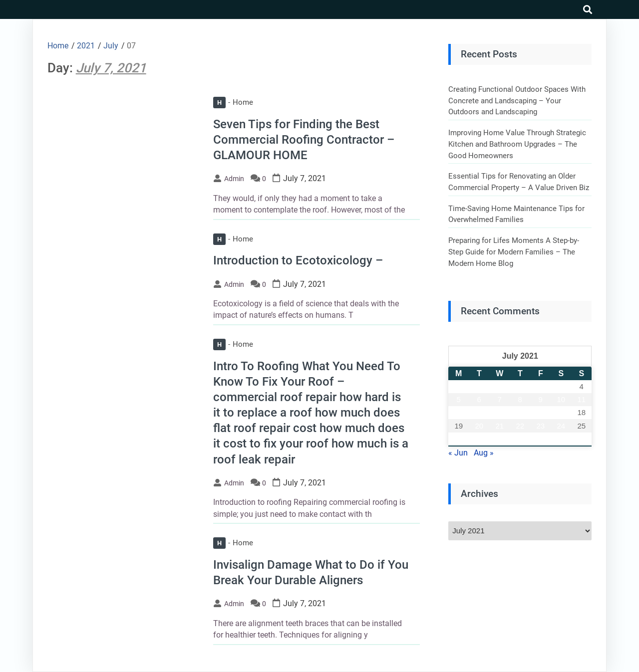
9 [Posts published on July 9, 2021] (541, 399)
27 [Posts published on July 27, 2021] (479, 439)
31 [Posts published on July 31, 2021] (561, 439)
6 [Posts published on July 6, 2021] (479, 399)
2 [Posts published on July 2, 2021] (541, 386)
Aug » (484, 453)
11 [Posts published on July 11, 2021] (581, 399)
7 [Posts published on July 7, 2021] (500, 399)
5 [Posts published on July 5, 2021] (459, 399)
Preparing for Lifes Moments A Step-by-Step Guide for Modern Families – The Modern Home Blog (514, 252)
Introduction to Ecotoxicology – (298, 260)
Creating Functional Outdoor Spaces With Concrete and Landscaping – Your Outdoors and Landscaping (517, 101)
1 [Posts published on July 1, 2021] (520, 386)
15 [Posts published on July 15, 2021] (520, 412)
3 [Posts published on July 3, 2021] (561, 386)
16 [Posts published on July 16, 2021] (540, 412)
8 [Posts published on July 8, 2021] (520, 399)
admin (234, 179)
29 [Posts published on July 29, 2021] (520, 439)
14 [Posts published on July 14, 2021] (499, 412)
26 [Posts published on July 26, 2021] (459, 439)
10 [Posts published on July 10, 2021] (561, 399)
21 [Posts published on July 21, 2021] (499, 426)
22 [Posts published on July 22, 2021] (520, 426)
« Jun (458, 453)
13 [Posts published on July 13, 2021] (479, 412)
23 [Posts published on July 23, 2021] (540, 426)
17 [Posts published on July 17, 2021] (561, 412)
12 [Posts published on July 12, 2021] (459, 412)
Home (233, 102)
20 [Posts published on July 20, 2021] (479, 426)
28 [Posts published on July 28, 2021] (499, 439)
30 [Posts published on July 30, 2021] (540, 439)
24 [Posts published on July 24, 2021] (561, 426)
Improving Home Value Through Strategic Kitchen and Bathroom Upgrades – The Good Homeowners (517, 144)
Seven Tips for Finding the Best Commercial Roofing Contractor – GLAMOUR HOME (304, 140)
